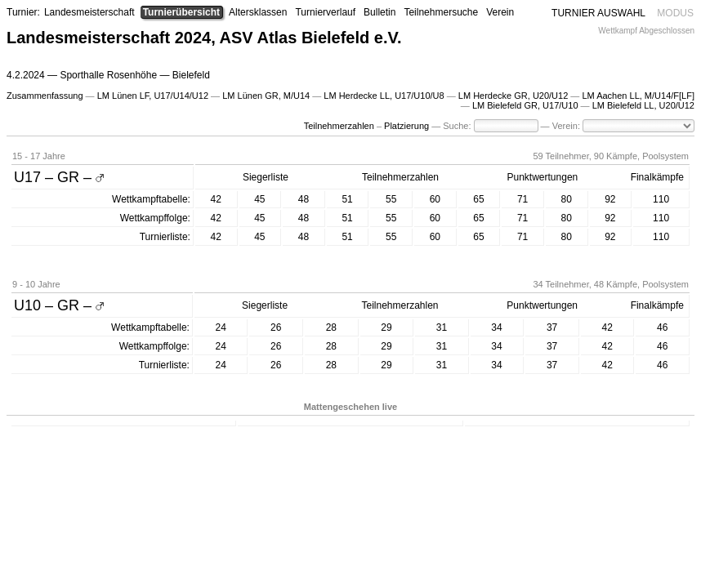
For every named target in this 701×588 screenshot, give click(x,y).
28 (331, 327)
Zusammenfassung (45, 96)
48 (304, 199)
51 (347, 199)
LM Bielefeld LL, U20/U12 (643, 105)
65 (478, 199)
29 (386, 327)
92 (610, 199)
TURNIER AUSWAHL (598, 13)
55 (391, 199)
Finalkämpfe (657, 177)
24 (221, 327)
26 (276, 327)
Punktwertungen (543, 177)
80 (567, 199)
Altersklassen (258, 12)
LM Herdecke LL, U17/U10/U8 (384, 96)
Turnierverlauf (325, 12)
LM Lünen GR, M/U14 (266, 96)
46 (662, 327)
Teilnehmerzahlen (339, 126)
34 (496, 327)
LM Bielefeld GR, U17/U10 (525, 105)
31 (442, 327)
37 (552, 327)
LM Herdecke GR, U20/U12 (513, 96)
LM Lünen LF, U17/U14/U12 (153, 96)
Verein (500, 12)
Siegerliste (266, 177)
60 (435, 199)
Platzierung (406, 126)
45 (259, 199)
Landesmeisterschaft (89, 12)
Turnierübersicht (181, 12)
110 (661, 199)
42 (216, 199)
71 (522, 199)
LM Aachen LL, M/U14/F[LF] (638, 96)
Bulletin (380, 12)
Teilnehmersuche (441, 12)
